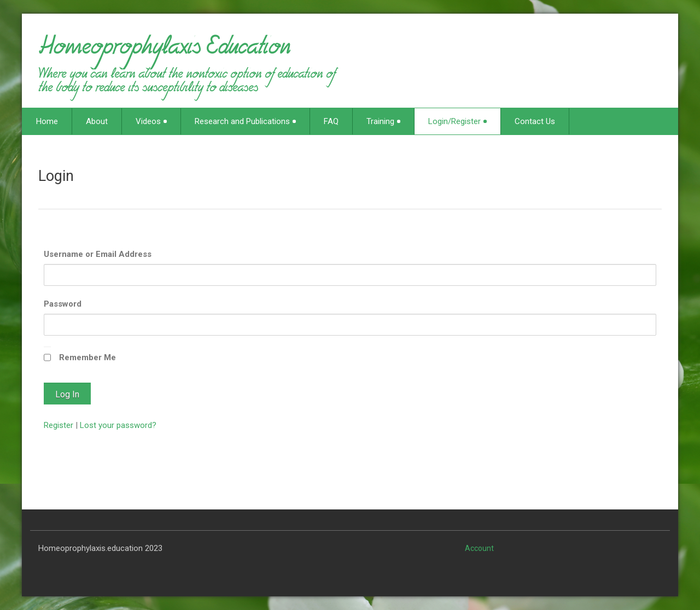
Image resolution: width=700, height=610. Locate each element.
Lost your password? (118, 425)
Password (63, 304)
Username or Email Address (98, 254)
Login (56, 176)
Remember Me (87, 357)
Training (383, 121)
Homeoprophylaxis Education (164, 51)
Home (47, 121)
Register (59, 425)
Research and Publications (245, 121)
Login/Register (457, 121)
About (97, 121)
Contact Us (535, 121)
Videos (151, 121)
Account (479, 548)
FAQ (331, 121)
